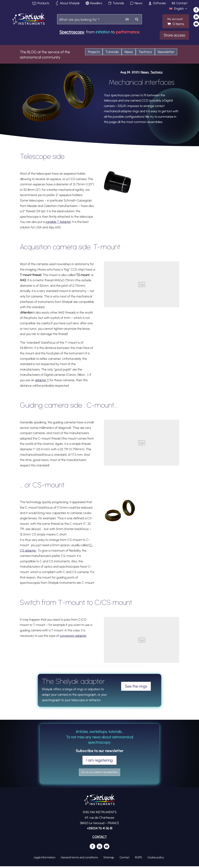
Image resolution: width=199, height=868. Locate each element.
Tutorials (118, 3)
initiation (103, 32)
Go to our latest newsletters (100, 773)
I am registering (99, 760)
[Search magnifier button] (137, 19)
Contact (182, 3)
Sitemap (109, 859)
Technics (145, 52)
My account (175, 19)
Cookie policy (156, 859)
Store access (174, 35)
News (139, 3)
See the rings (136, 686)
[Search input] (90, 19)
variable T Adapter (58, 222)
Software (159, 3)
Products (43, 3)
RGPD (139, 859)
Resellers (96, 3)
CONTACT (99, 839)
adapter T (42, 380)
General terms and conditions (79, 859)
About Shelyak (70, 3)
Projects (94, 52)
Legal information (45, 859)
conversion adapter (73, 636)
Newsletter (166, 52)
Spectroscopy (72, 32)
